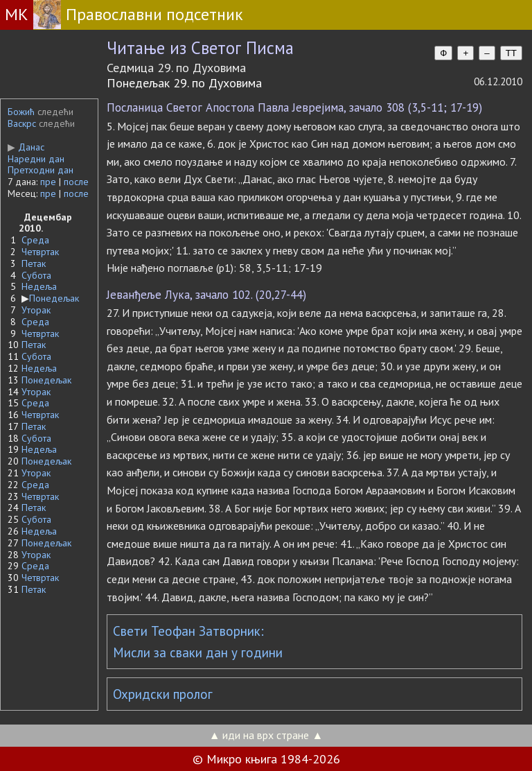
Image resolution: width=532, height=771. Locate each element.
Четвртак (40, 252)
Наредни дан (36, 159)
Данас (26, 147)
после (76, 182)
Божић (21, 112)
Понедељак (54, 298)
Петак (34, 263)
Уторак (36, 310)
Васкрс (22, 123)
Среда (35, 240)
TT (511, 53)
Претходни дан (41, 170)
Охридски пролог (163, 694)
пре (48, 182)
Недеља (39, 286)
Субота (36, 275)
